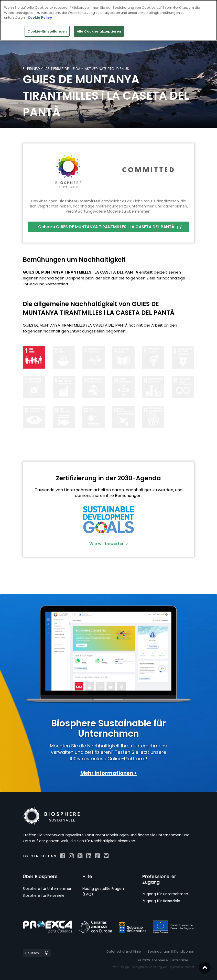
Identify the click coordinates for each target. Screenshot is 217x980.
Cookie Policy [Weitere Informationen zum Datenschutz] (40, 18)
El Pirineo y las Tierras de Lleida (52, 69)
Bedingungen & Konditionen (171, 951)
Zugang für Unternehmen (165, 894)
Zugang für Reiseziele (161, 901)
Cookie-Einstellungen (47, 31)
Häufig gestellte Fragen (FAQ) (103, 891)
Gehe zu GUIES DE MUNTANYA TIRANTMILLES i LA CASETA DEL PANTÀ (110, 227)
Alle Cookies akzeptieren (99, 31)
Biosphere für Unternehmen (48, 889)
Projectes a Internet (181, 967)
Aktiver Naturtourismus (107, 69)
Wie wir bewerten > (109, 544)
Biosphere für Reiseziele (44, 895)
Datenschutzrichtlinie (124, 951)
